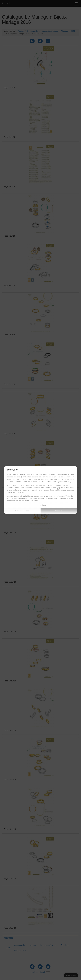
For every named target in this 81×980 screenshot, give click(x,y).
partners (23, 474)
